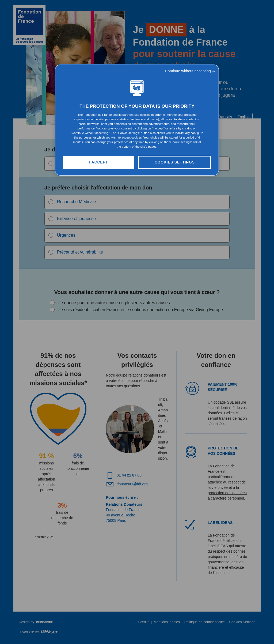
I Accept (98, 162)
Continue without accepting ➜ (190, 71)
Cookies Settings (175, 162)
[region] (137, 120)
